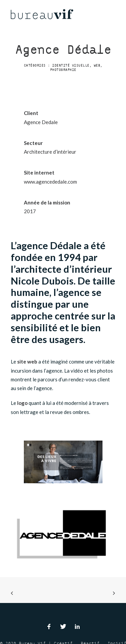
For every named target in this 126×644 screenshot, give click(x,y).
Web (97, 65)
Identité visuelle (71, 65)
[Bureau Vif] (42, 14)
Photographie (63, 70)
